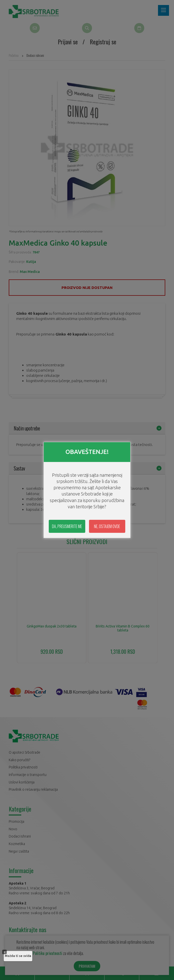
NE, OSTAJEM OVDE (107, 526)
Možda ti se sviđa (18, 956)
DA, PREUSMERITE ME (67, 526)
